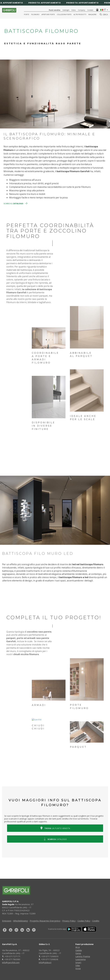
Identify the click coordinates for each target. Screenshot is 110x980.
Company (82, 10)
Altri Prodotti (80, 14)
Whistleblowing (20, 921)
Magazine (92, 14)
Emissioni (7, 921)
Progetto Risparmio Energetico (45, 921)
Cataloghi (66, 10)
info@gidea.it (45, 962)
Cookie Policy (84, 921)
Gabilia (79, 950)
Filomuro (35, 14)
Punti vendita (55, 10)
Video (74, 10)
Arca (78, 947)
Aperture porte (48, 14)
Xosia (78, 968)
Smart (78, 962)
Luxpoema (80, 959)
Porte (27, 14)
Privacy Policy (69, 921)
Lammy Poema (83, 956)
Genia (78, 953)
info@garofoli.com (11, 962)
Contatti (90, 10)
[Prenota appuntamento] (55, 3)
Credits (96, 921)
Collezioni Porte (64, 14)
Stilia (78, 965)
